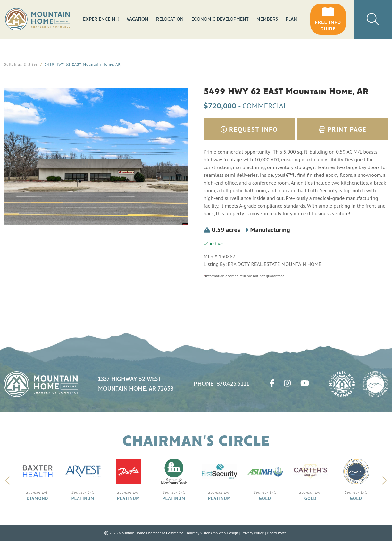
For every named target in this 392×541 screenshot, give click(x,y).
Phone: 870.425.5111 (221, 384)
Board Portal (277, 533)
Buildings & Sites (21, 64)
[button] (328, 19)
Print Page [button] (343, 129)
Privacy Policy (252, 533)
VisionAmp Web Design (219, 533)
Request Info (249, 129)
